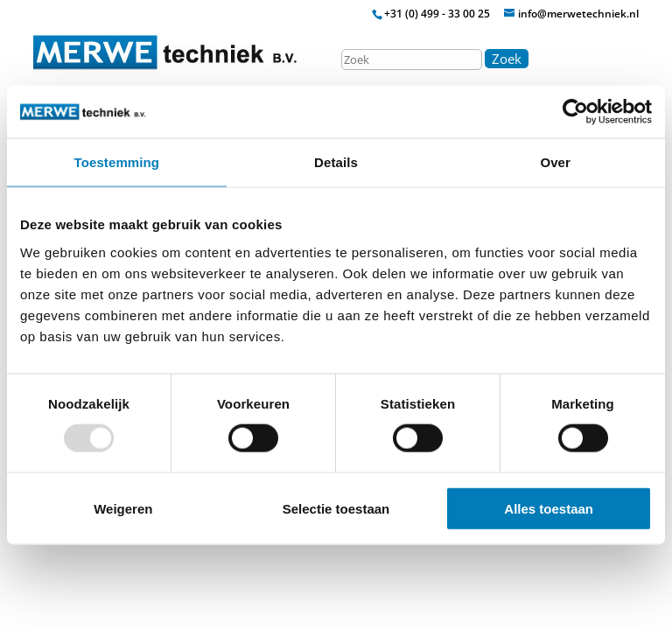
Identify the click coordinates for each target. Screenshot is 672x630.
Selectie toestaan (336, 508)
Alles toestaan (549, 508)
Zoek (507, 59)
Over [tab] (555, 162)
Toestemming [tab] (117, 162)
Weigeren (123, 508)
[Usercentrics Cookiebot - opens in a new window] (575, 112)
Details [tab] (336, 162)
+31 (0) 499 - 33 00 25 (437, 14)
